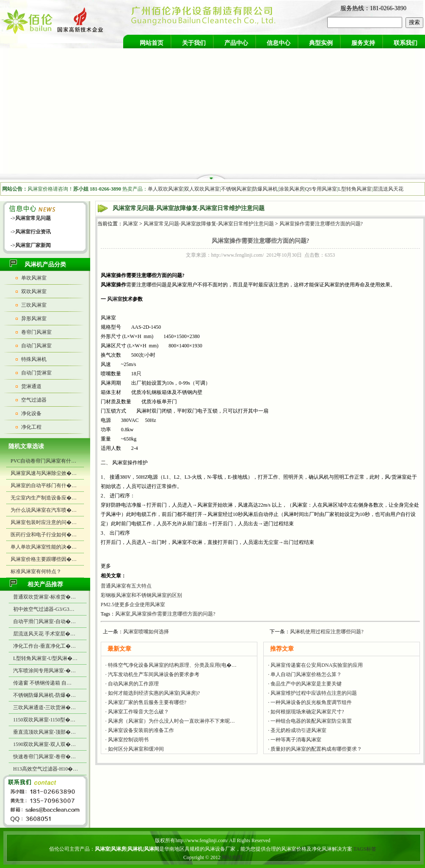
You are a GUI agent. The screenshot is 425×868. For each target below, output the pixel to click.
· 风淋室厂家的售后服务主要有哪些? (146, 702)
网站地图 (232, 857)
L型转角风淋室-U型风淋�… (45, 658)
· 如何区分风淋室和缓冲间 (135, 749)
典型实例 (321, 43)
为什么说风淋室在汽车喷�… (44, 510)
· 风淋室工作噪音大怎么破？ (137, 712)
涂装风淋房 (292, 189)
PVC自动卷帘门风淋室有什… (43, 461)
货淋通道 (31, 386)
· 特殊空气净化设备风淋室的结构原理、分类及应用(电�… (171, 665)
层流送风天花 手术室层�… (44, 634)
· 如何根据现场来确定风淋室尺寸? (306, 712)
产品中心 (236, 43)
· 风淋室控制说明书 (127, 740)
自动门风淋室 (36, 346)
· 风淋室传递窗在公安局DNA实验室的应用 (315, 665)
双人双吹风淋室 (202, 189)
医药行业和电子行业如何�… (44, 535)
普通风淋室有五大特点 (126, 586)
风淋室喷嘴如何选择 (146, 632)
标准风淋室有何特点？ (36, 571)
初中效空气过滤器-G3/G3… (44, 609)
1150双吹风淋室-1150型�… (44, 720)
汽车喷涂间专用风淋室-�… (44, 671)
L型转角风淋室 (355, 189)
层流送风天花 (388, 189)
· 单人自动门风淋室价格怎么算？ (305, 674)
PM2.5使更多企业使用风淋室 (133, 605)
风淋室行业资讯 (33, 232)
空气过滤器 (34, 400)
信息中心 (279, 43)
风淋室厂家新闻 (33, 245)
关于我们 (194, 43)
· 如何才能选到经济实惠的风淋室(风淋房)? (153, 693)
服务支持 (363, 43)
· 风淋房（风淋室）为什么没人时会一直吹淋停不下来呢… (170, 721)
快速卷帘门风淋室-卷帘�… (44, 757)
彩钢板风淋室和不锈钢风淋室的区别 (141, 595)
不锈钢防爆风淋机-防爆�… (44, 695)
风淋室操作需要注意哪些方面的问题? (321, 224)
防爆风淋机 (265, 189)
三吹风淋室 (34, 305)
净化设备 (31, 413)
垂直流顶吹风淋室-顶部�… (44, 732)
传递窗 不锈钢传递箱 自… (42, 683)
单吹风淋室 (34, 278)
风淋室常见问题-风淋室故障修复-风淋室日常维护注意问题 (209, 224)
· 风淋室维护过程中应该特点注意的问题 (312, 693)
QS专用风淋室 (321, 189)
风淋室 (130, 224)
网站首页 (152, 43)
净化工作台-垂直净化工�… (44, 646)
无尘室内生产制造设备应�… (44, 498)
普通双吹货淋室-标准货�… (44, 597)
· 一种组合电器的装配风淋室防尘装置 (310, 721)
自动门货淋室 (36, 373)
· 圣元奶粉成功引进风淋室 (297, 730)
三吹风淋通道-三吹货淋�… (44, 707)
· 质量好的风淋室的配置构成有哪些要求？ (315, 749)
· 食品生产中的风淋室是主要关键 (305, 684)
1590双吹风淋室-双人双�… (44, 744)
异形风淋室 (34, 319)
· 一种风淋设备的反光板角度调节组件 (310, 702)
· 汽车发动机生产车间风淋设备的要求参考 (152, 674)
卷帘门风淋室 (36, 332)
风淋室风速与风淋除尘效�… (44, 473)
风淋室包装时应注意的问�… (44, 522)
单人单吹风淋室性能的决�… (44, 547)
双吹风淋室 (34, 291)
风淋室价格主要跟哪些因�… (44, 559)
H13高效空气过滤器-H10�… (46, 769)
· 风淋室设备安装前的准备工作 (140, 730)
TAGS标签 (365, 849)
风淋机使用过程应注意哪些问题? (327, 632)
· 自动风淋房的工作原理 (132, 684)
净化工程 (31, 427)
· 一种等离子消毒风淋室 (295, 740)
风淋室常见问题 (33, 218)
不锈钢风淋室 (236, 189)
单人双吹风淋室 (166, 189)
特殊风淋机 (34, 359)
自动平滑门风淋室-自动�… (44, 621)
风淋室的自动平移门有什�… (44, 485)
